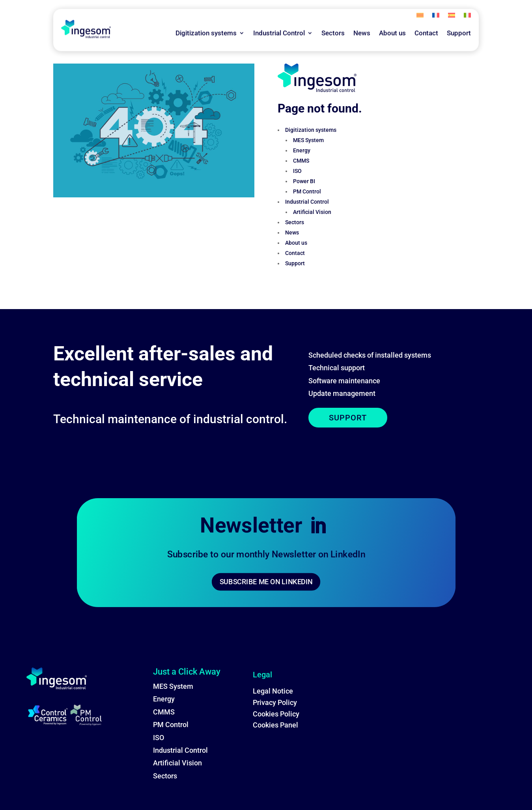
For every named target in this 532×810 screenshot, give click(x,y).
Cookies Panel (275, 725)
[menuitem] (420, 6)
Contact (426, 22)
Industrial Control (279, 22)
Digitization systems (206, 22)
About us (392, 22)
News (362, 22)
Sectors (333, 22)
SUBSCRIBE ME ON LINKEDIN (266, 582)
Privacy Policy (275, 702)
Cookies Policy (276, 714)
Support (459, 22)
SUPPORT (348, 418)
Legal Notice (273, 691)
